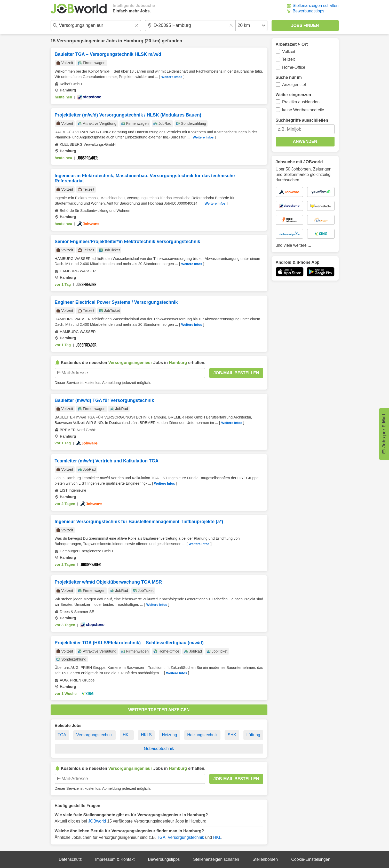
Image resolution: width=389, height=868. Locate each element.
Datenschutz (70, 859)
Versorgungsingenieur (81, 41)
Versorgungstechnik (95, 735)
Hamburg (133, 41)
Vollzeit (289, 52)
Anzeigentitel (294, 85)
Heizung (169, 735)
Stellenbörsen (265, 859)
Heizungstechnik (202, 735)
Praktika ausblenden (301, 102)
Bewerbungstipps (309, 11)
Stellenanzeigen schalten (316, 6)
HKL (127, 735)
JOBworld (97, 821)
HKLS (146, 735)
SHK (232, 735)
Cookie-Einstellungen (311, 859)
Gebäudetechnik (159, 749)
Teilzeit (288, 59)
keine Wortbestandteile (303, 110)
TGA (62, 735)
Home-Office (294, 67)
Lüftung (253, 735)
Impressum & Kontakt (115, 859)
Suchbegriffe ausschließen (302, 120)
